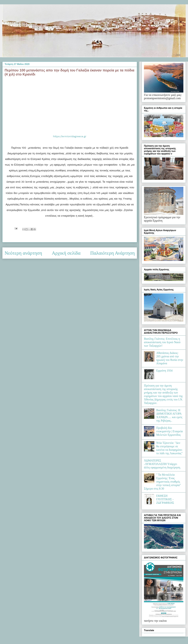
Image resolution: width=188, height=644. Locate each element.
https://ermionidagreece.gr (70, 136)
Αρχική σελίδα (66, 253)
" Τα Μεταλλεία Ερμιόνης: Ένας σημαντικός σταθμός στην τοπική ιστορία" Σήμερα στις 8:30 (162, 482)
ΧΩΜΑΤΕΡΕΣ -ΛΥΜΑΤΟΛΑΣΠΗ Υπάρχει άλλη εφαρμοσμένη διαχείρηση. (162, 464)
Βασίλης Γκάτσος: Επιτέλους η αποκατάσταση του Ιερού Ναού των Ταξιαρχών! (162, 342)
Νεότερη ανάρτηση (23, 253)
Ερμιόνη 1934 (164, 371)
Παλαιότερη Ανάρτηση (112, 253)
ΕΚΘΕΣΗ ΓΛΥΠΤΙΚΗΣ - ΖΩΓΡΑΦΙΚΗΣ (165, 499)
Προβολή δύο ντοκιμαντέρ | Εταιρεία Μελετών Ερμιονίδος (170, 431)
